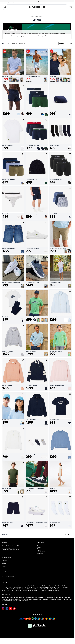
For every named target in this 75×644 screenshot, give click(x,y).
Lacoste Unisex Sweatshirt (57, 385)
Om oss (39, 547)
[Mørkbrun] (14, 78)
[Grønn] (42, 147)
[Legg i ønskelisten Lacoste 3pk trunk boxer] (46, 86)
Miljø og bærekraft (41, 552)
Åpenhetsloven (40, 553)
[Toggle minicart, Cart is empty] (71, 7)
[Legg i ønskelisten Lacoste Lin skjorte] (70, 291)
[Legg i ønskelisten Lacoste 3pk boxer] (70, 188)
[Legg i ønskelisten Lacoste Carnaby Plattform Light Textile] (46, 497)
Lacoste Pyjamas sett (8, 317)
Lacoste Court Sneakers (32, 248)
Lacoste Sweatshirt (7, 351)
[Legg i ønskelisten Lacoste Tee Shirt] (46, 291)
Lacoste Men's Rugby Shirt (33, 385)
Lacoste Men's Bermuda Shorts (58, 248)
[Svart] (46, 147)
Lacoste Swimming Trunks (33, 76)
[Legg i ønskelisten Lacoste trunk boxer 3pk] (46, 120)
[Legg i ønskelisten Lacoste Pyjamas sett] (23, 291)
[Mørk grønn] (46, 113)
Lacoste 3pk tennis (55, 523)
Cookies (4, 565)
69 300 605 (6, 548)
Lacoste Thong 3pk (7, 214)
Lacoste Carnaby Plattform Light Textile (36, 523)
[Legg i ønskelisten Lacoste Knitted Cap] (46, 154)
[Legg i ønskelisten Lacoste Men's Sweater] (70, 326)
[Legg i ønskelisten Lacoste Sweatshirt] (23, 326)
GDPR (3, 562)
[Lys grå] (58, 78)
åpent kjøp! (36, 1)
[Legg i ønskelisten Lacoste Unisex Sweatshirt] (70, 360)
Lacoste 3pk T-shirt (8, 145)
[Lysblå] (10, 78)
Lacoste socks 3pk (31, 454)
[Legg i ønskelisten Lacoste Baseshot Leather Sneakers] (46, 463)
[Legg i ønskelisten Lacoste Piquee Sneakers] (46, 257)
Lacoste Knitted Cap (31, 179)
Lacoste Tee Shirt (31, 317)
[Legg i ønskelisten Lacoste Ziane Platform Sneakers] (23, 257)
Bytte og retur (40, 546)
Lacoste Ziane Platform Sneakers (11, 282)
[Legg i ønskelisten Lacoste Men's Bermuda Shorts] (70, 223)
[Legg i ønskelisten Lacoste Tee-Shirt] (23, 51)
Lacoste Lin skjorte (55, 317)
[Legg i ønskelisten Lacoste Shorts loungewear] (46, 188)
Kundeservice (6, 557)
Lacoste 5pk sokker (55, 145)
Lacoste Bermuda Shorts (9, 248)
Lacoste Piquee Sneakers (33, 282)
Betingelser (4, 561)
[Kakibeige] (66, 250)
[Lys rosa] (18, 78)
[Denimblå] (22, 250)
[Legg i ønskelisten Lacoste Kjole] (70, 463)
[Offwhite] (70, 490)
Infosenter (4, 568)
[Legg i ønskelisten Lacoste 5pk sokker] (70, 120)
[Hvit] (22, 147)
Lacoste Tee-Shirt (7, 76)
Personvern (40, 549)
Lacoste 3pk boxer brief (56, 179)
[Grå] (22, 353)
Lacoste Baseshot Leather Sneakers (35, 488)
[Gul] (42, 319)
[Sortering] (64, 43)
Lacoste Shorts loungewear (33, 214)
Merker (36, 16)
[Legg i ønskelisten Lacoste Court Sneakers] (46, 223)
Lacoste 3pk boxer (55, 214)
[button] (4, 43)
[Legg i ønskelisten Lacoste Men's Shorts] (70, 257)
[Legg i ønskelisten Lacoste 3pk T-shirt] (23, 120)
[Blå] (42, 113)
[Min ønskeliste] (69, 7)
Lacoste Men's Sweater (56, 351)
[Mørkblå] (39, 147)
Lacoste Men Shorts (8, 523)
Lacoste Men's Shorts (55, 282)
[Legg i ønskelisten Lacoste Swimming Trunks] (46, 51)
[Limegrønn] (65, 78)
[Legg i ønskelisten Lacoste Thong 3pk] (23, 188)
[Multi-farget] (70, 147)
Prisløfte (39, 550)
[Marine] (61, 78)
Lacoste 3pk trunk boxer (32, 111)
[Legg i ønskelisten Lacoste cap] (70, 86)
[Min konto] (5, 7)
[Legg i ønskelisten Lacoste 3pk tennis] (70, 497)
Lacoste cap (53, 111)
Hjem (32, 16)
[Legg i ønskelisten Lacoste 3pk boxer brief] (70, 154)
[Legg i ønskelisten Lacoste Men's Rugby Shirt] (46, 360)
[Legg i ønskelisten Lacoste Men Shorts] (23, 497)
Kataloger (4, 567)
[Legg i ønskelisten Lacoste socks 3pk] (46, 429)
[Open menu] (3, 7)
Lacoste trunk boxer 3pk (32, 145)
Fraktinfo (4, 564)
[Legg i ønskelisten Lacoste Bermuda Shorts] (23, 223)
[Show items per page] (69, 534)
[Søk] (3, 10)
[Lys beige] (22, 78)
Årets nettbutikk (46, 1)
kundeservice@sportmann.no (12, 550)
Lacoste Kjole (53, 488)
